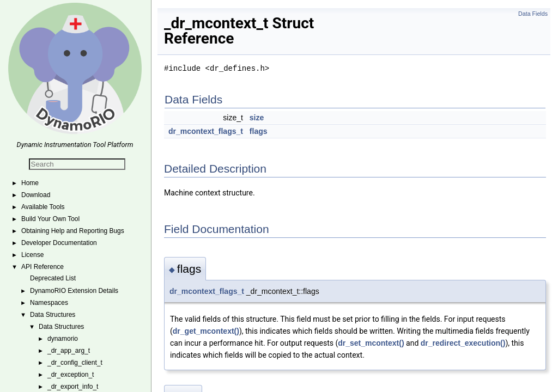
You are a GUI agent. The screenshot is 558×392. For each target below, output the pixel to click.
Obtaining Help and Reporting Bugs (73, 231)
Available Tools (43, 207)
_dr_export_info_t (73, 387)
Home (30, 183)
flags (259, 131)
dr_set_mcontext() (371, 343)
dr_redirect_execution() (463, 343)
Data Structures (53, 315)
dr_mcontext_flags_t (206, 131)
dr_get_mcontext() (206, 331)
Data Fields (533, 14)
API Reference (43, 267)
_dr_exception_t (71, 375)
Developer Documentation (59, 243)
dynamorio (63, 339)
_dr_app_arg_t (69, 351)
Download (36, 195)
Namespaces (49, 303)
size (257, 118)
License (32, 255)
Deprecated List (53, 278)
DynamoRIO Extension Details (74, 291)
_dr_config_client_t (75, 363)
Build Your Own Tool (50, 219)
